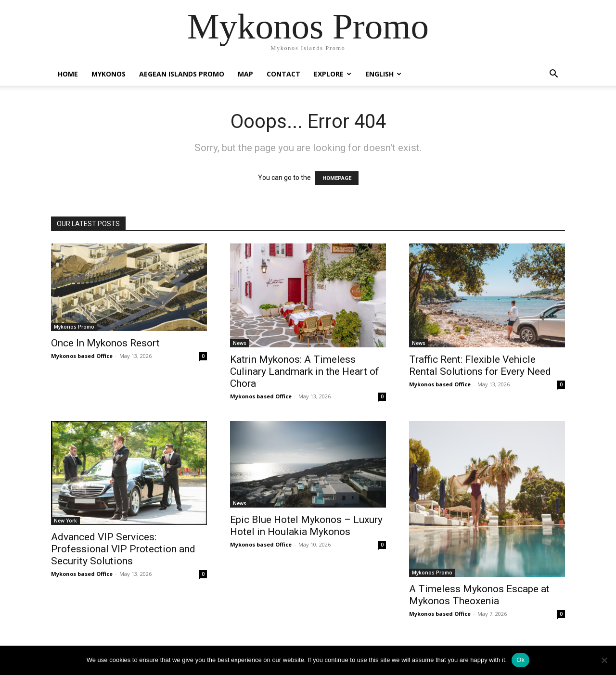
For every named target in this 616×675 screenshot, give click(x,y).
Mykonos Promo (74, 327)
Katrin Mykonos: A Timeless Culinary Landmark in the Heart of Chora (305, 371)
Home (68, 74)
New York (65, 521)
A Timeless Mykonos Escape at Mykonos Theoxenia (479, 595)
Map (245, 74)
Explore (333, 74)
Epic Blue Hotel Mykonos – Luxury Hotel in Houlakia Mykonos (306, 526)
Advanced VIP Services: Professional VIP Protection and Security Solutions (123, 549)
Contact (283, 74)
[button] (553, 75)
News (240, 343)
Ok (520, 660)
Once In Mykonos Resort (105, 343)
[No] (604, 660)
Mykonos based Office (82, 356)
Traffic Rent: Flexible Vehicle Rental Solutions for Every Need (480, 365)
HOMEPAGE (337, 178)
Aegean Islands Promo (182, 74)
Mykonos (109, 74)
